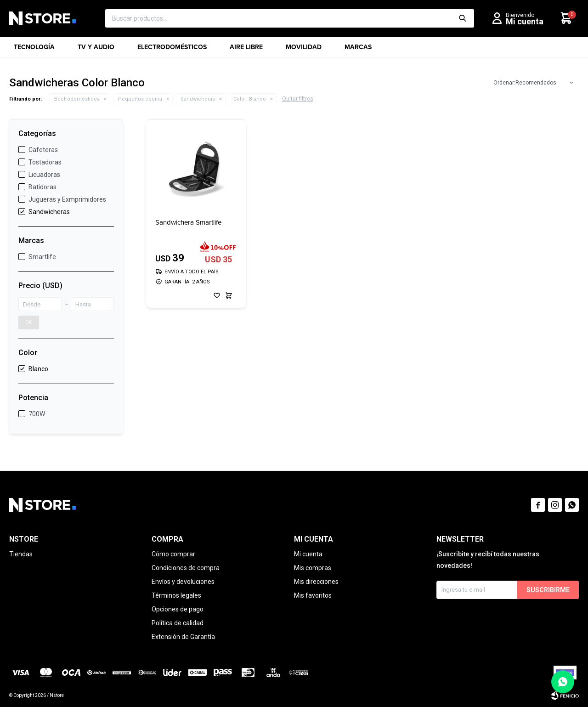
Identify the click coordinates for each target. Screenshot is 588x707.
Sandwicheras (198, 99)
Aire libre (246, 50)
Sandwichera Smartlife (188, 223)
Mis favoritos (313, 595)
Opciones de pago (178, 609)
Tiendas (21, 554)
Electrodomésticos (172, 50)
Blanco (250, 99)
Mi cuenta (308, 554)
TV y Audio (96, 50)
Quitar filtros (298, 99)
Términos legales (176, 595)
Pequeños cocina (140, 99)
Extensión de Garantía (183, 637)
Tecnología (34, 50)
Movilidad (304, 50)
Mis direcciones (316, 582)
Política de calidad (178, 623)
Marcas (358, 50)
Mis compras (313, 568)
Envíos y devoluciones (183, 582)
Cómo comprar (173, 554)
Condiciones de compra (186, 568)
